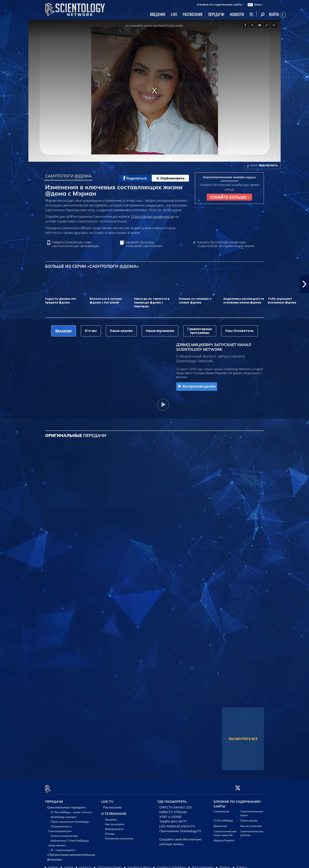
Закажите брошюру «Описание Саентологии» (144, 244)
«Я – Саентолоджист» (63, 848)
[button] (304, 284)
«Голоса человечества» (64, 833)
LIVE (174, 14)
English (53, 865)
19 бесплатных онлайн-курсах (152, 217)
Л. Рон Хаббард (223, 818)
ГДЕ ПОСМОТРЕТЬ (172, 799)
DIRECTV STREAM (173, 810)
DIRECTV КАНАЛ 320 (176, 805)
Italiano (242, 865)
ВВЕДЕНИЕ (158, 14)
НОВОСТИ (237, 14)
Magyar (225, 865)
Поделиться (135, 178)
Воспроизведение (197, 386)
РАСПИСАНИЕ (193, 14)
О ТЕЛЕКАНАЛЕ (114, 811)
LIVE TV (107, 799)
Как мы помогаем (251, 824)
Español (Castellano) (171, 865)
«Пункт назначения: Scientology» (70, 819)
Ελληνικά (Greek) (109, 865)
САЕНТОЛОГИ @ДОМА (68, 176)
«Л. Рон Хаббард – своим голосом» (71, 810)
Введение (111, 817)
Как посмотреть (115, 822)
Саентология (222, 809)
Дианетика (220, 824)
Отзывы (110, 831)
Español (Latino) (139, 865)
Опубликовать (170, 178)
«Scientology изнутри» (63, 815)
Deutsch (85, 865)
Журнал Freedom (224, 838)
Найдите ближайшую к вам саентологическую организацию (75, 244)
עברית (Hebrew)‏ (203, 865)
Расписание (112, 805)
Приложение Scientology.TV (180, 829)
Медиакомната (114, 827)
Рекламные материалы (119, 836)
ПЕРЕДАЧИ (216, 14)
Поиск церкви (249, 818)
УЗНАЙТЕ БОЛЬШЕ (229, 197)
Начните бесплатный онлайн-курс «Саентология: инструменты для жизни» (226, 244)
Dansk (69, 865)
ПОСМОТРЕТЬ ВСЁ (243, 739)
